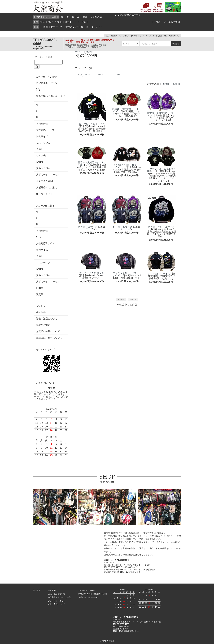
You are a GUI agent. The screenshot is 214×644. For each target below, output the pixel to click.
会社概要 (126, 36)
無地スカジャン (44, 168)
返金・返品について (172, 36)
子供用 (44, 27)
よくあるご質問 (172, 22)
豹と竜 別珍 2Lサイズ (161, 227)
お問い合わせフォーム (88, 597)
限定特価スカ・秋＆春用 (46, 17)
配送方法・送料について (49, 338)
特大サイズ (57, 27)
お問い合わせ (136, 36)
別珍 (43, 22)
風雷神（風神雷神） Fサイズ (91, 164)
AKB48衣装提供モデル (129, 15)
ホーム (78, 52)
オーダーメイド (94, 27)
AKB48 (40, 162)
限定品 (40, 295)
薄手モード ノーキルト (77, 22)
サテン (101, 75)
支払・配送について (113, 36)
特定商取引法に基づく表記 (59, 597)
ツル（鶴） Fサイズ (159, 274)
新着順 (176, 84)
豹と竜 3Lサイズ (123, 227)
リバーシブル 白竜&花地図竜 (161, 170)
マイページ (147, 36)
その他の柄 (96, 17)
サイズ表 (156, 22)
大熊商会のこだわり (47, 187)
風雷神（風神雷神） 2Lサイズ (127, 110)
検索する (176, 44)
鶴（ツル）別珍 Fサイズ (92, 124)
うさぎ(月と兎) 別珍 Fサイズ (126, 166)
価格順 (166, 84)
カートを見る (158, 36)
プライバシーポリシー (58, 601)
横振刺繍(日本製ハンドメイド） (51, 97)
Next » (133, 300)
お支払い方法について (48, 331)
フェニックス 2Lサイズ (92, 273)
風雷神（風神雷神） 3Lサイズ (161, 114)
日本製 (40, 288)
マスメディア (43, 263)
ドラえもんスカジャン (83, 75)
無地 (85, 17)
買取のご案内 (43, 325)
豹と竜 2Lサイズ (88, 227)
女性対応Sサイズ (74, 27)
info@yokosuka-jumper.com (43, 48)
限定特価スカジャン (47, 83)
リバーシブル (55, 22)
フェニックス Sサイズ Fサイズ (126, 274)
